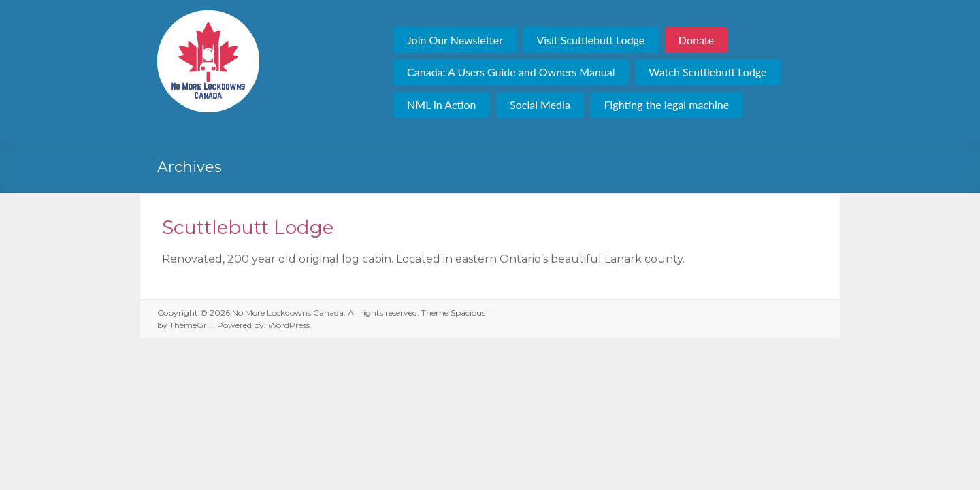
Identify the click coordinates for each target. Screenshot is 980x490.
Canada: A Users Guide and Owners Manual (511, 72)
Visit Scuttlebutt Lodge (590, 40)
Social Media (540, 104)
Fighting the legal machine (666, 104)
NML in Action (441, 104)
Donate (696, 40)
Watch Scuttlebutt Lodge (707, 72)
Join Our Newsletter (455, 40)
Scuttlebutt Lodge (248, 227)
